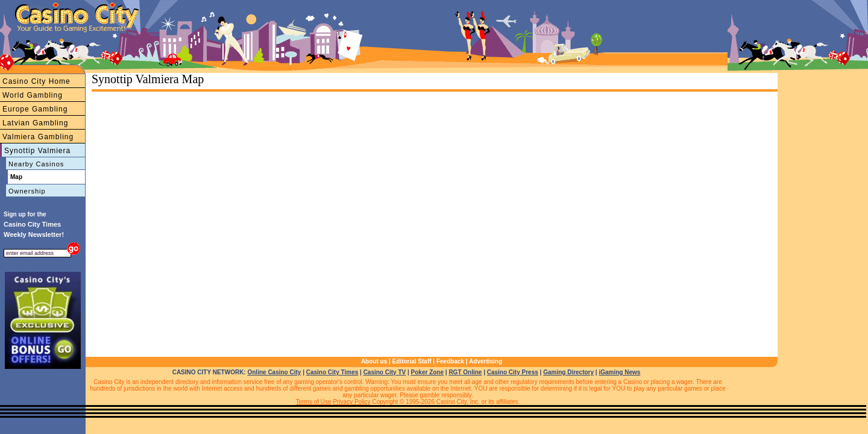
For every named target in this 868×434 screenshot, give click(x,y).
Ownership (27, 191)
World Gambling (33, 95)
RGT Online (465, 372)
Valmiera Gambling (38, 137)
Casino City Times (332, 372)
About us (374, 361)
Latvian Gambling (35, 123)
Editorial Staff (412, 361)
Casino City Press (513, 372)
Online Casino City (274, 372)
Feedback (450, 361)
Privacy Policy (351, 402)
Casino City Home (36, 81)
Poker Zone (427, 372)
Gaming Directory (568, 372)
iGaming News (619, 372)
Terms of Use (314, 402)
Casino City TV (385, 372)
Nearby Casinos (36, 164)
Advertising (486, 361)
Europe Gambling (35, 109)
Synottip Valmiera (37, 151)
